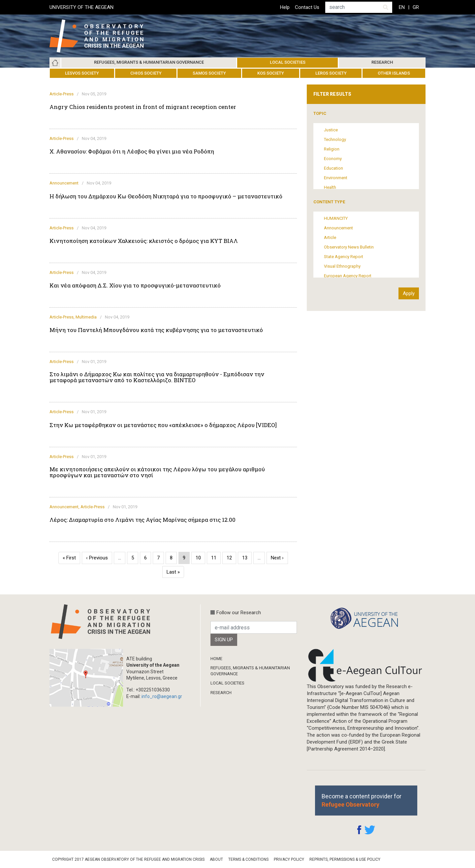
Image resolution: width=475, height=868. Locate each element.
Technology (335, 139)
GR (416, 7)
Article (330, 237)
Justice (331, 130)
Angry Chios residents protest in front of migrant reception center (143, 107)
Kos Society (271, 73)
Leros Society (331, 73)
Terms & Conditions (248, 859)
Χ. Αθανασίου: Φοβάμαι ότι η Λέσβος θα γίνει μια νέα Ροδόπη (132, 151)
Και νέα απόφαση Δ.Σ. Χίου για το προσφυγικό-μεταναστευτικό (135, 285)
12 (231, 558)
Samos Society (209, 73)
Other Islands (394, 73)
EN (402, 7)
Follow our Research (239, 613)
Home (55, 63)
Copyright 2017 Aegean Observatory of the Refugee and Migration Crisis (128, 859)
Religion (332, 149)
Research (382, 62)
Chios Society (146, 73)
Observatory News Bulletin (349, 247)
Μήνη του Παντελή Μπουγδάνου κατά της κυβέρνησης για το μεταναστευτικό (156, 330)
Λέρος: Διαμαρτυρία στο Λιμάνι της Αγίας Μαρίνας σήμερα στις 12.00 (142, 520)
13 (247, 558)
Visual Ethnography (342, 266)
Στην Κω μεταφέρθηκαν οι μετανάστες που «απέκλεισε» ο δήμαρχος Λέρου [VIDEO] (163, 425)
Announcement (64, 183)
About (216, 859)
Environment (336, 178)
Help (285, 7)
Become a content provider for (362, 800)
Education (333, 168)
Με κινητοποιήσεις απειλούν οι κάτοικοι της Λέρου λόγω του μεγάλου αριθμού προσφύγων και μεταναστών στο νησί (157, 472)
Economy (333, 159)
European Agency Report (348, 276)
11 (216, 558)
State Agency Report (344, 257)
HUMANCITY (336, 218)
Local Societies (288, 62)
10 (200, 558)
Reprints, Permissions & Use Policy (345, 859)
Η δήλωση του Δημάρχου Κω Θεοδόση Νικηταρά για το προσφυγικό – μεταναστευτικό (166, 196)
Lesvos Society (82, 73)
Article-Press (62, 94)
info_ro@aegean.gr (162, 696)
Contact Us (307, 7)
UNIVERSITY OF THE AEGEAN (81, 7)
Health (330, 187)
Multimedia (86, 317)
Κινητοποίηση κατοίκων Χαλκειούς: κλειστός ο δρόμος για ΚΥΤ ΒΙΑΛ (144, 241)
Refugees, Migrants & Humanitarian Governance (149, 62)
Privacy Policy (289, 859)
